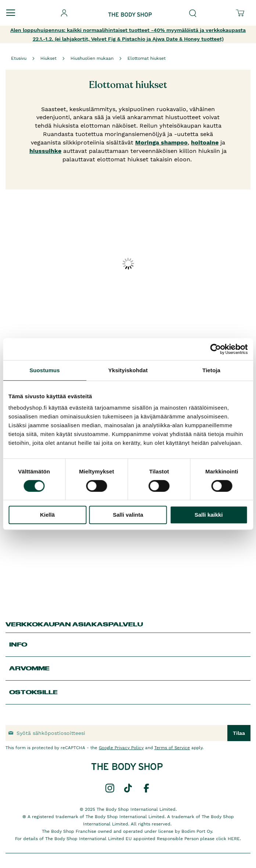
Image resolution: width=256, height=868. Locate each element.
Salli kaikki (209, 515)
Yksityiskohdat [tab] (128, 370)
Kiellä (47, 515)
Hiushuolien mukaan (92, 58)
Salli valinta (128, 515)
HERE (234, 839)
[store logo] (130, 9)
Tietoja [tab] (211, 370)
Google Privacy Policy (121, 748)
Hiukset (48, 58)
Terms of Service (172, 748)
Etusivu (19, 58)
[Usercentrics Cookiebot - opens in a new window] (215, 349)
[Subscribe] (239, 733)
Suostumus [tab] (45, 370)
